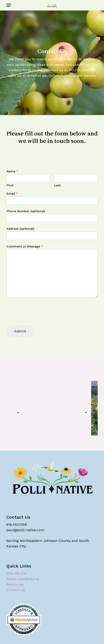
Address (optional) (20, 229)
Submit (20, 331)
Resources (15, 584)
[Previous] (18, 413)
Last (57, 185)
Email (12, 194)
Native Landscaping (23, 579)
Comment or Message (25, 246)
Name (12, 171)
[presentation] (39, 318)
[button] (9, 5)
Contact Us (16, 590)
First (10, 185)
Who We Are (16, 573)
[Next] (86, 413)
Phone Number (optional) (26, 211)
